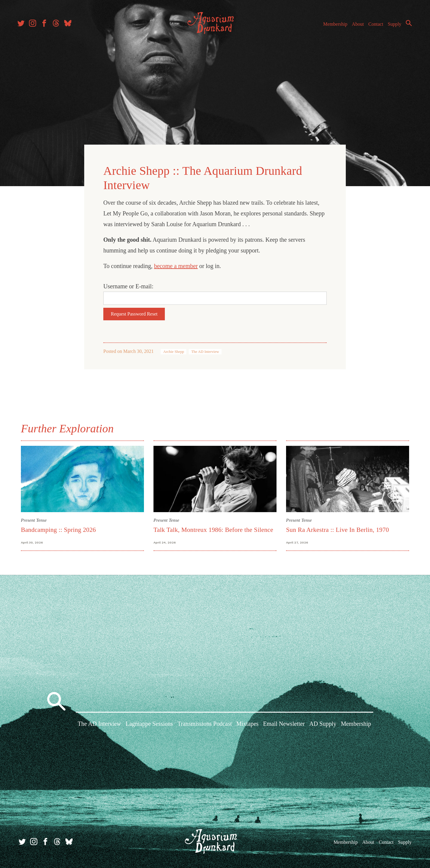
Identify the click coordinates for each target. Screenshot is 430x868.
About (355, 26)
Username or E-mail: (128, 286)
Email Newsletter (284, 724)
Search (406, 25)
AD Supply (323, 724)
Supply (392, 26)
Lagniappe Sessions (149, 724)
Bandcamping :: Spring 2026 (58, 529)
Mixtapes (247, 724)
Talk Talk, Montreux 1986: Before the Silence (213, 529)
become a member (176, 265)
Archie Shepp (173, 351)
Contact (373, 26)
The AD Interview (205, 351)
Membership (333, 26)
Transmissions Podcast (205, 724)
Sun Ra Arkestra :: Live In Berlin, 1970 (338, 529)
